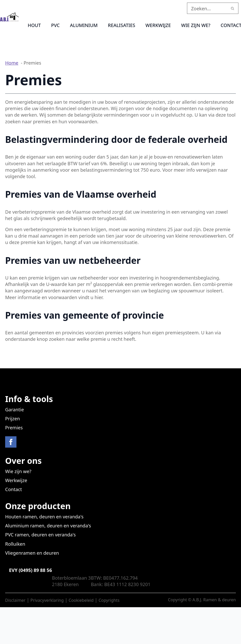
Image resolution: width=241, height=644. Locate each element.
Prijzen (12, 419)
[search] (233, 8)
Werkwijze (158, 25)
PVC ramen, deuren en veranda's (40, 535)
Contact (14, 489)
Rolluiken (15, 544)
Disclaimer (15, 600)
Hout (34, 25)
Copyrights (109, 600)
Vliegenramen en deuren (32, 553)
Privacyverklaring (47, 600)
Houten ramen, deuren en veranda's (44, 517)
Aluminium (84, 25)
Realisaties (122, 25)
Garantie (15, 410)
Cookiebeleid (81, 600)
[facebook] (11, 442)
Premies (14, 428)
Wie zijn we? (196, 25)
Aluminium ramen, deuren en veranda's (48, 526)
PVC (55, 25)
